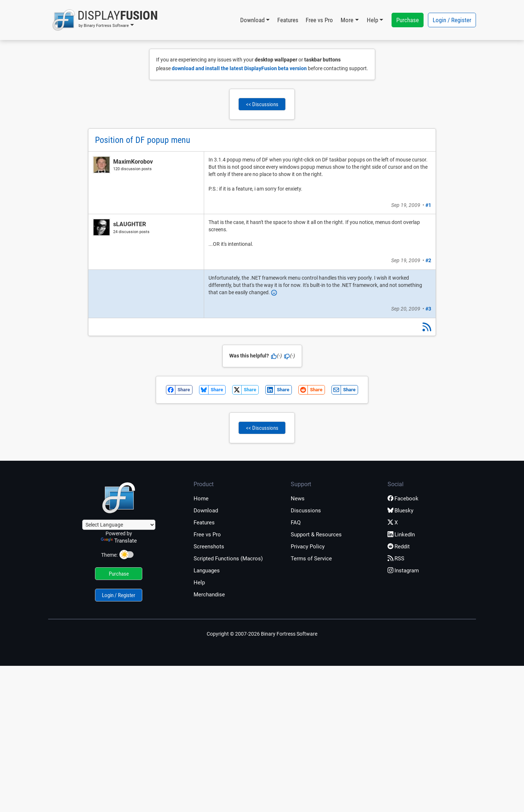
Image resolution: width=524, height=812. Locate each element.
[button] (105, 20)
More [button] (347, 20)
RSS (396, 559)
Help (199, 583)
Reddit (399, 547)
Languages (207, 571)
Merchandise (209, 595)
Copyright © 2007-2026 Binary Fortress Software (262, 634)
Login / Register (452, 20)
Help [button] (372, 20)
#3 (428, 309)
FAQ (296, 523)
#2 (428, 260)
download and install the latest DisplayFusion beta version (239, 68)
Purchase (408, 20)
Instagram (403, 571)
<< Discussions (262, 104)
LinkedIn (401, 535)
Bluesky (400, 511)
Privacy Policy (308, 547)
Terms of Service (311, 559)
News (298, 499)
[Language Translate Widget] (119, 525)
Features (288, 20)
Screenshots (209, 547)
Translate (119, 541)
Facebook (403, 499)
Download (206, 511)
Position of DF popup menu (143, 140)
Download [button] (252, 20)
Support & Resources (316, 535)
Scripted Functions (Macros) (228, 559)
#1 (428, 205)
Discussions (306, 511)
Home (201, 499)
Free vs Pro (319, 20)
